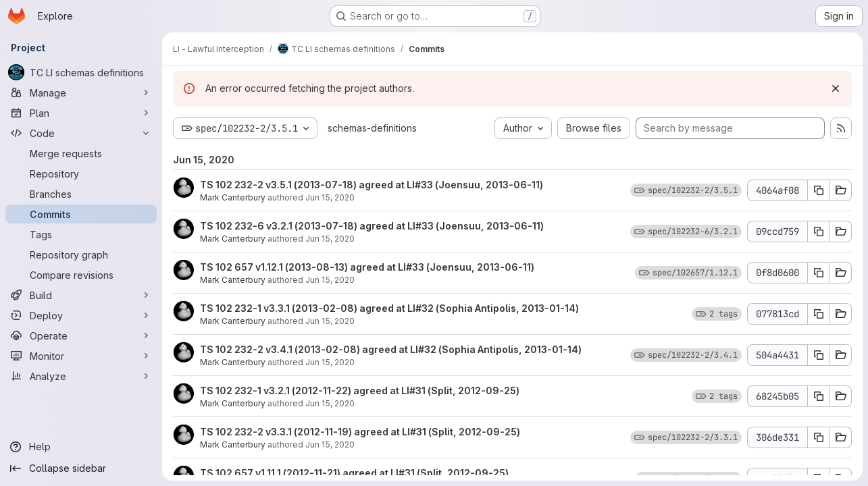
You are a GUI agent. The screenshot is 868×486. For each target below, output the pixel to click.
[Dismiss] (836, 88)
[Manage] (81, 92)
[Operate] (81, 335)
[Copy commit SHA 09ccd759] (819, 232)
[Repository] (81, 173)
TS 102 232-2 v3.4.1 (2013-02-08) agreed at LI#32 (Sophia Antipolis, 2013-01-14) (391, 349)
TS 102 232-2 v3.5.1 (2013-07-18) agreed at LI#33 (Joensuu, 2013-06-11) (372, 185)
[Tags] (81, 234)
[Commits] (81, 214)
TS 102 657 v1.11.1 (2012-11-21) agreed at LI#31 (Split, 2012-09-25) (354, 473)
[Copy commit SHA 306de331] (819, 437)
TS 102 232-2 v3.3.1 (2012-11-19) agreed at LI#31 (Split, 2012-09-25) (360, 432)
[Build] (81, 295)
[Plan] (81, 113)
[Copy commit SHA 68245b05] (819, 396)
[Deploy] (81, 315)
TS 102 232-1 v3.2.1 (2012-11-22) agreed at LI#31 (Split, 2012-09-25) (360, 390)
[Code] (81, 133)
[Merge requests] (81, 153)
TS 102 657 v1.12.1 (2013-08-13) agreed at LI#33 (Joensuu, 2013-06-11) (367, 267)
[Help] (81, 447)
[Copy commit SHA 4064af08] (819, 190)
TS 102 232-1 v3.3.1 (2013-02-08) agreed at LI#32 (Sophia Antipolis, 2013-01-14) (389, 308)
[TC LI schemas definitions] (81, 72)
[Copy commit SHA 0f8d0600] (819, 273)
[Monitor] (81, 356)
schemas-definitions (372, 128)
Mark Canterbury (233, 197)
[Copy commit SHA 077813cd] (819, 314)
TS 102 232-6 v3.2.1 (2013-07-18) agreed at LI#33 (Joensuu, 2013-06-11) (372, 226)
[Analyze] (81, 376)
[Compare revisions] (81, 275)
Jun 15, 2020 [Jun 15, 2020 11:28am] (330, 444)
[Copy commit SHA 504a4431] (819, 355)
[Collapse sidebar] (81, 468)
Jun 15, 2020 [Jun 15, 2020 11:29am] (330, 197)
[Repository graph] (81, 254)
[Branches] (81, 194)
